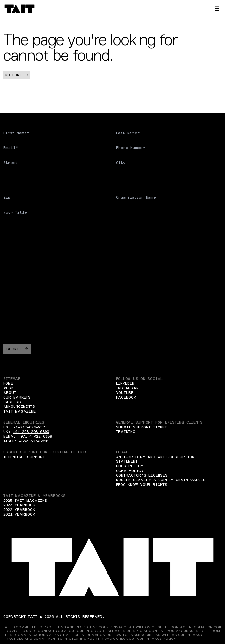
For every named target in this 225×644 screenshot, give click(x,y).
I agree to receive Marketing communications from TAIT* (74, 313)
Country (12, 177)
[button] (217, 9)
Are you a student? (25, 227)
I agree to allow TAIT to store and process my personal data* (74, 326)
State (122, 177)
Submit (17, 349)
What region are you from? (34, 248)
